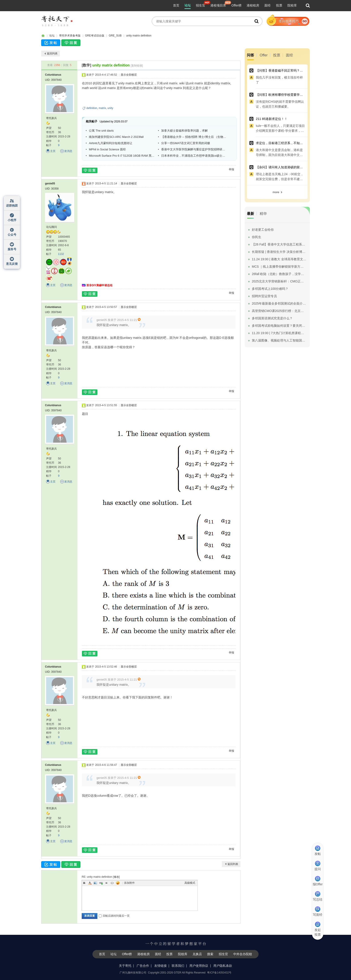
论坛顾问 (51, 227)
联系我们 (178, 966)
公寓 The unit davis (101, 131)
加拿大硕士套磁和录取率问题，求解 (184, 131)
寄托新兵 (51, 118)
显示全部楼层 (129, 75)
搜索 (210, 954)
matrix (102, 108)
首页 (176, 5)
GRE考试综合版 (95, 36)
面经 (268, 5)
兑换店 (197, 954)
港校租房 (253, 5)
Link (101, 883)
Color (90, 883)
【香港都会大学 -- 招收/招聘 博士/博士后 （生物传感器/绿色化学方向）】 (194, 137)
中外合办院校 (243, 954)
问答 (250, 55)
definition (92, 108)
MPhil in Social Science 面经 (107, 149)
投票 (279, 5)
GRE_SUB (115, 36)
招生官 (201, 5)
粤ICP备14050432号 (219, 973)
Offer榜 (236, 5)
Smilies (118, 883)
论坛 (188, 5)
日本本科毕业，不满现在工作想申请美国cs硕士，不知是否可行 (194, 156)
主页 (53, 151)
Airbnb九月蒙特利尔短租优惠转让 (111, 143)
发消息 (68, 151)
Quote (107, 883)
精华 (263, 214)
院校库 (292, 5)
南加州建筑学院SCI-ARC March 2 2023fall (116, 137)
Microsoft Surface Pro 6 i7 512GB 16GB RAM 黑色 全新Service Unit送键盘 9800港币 (122, 156)
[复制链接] (137, 66)
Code (112, 883)
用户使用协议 (199, 966)
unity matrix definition (139, 36)
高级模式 (190, 883)
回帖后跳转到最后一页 (114, 916)
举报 (231, 169)
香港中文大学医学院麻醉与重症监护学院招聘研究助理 (194, 149)
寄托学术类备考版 (70, 36)
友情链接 (161, 966)
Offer (264, 55)
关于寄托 (125, 966)
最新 (250, 214)
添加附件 (129, 883)
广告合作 (143, 966)
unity (110, 108)
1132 (61, 254)
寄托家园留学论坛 (43, 36)
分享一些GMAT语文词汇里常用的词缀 (186, 143)
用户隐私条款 (223, 966)
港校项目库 (218, 5)
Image (95, 883)
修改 (116, 877)
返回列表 (52, 53)
